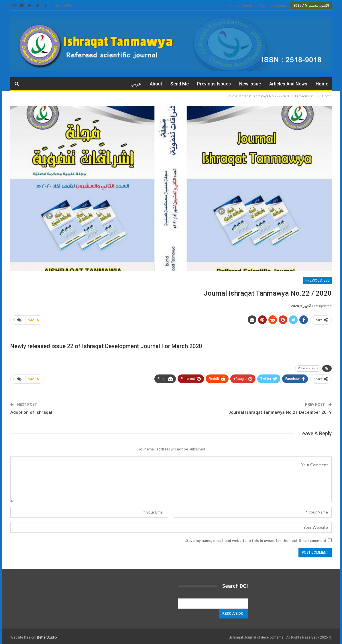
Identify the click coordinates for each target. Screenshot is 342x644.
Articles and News (288, 84)
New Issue (250, 84)
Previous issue (308, 367)
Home (322, 84)
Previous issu (318, 280)
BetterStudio (47, 635)
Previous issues (214, 84)
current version (242, 6)
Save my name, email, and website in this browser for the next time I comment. (256, 538)
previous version (272, 6)
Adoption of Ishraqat (31, 410)
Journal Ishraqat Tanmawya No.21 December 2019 (280, 410)
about (156, 84)
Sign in (63, 5)
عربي (136, 84)
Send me (180, 84)
